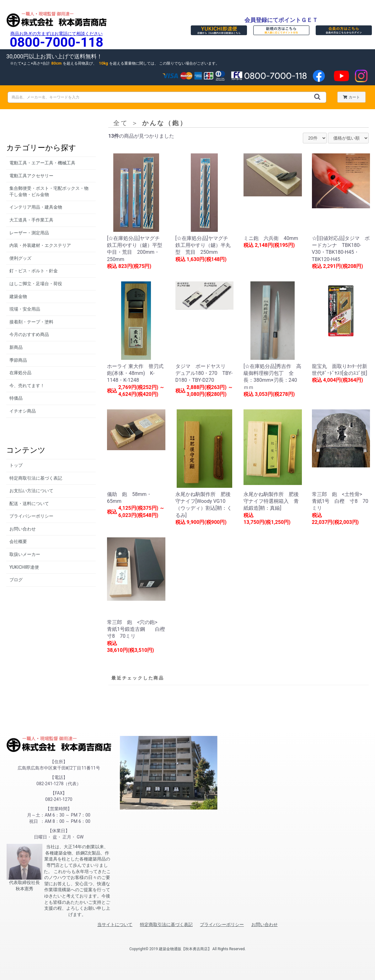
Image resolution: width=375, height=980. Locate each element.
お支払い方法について (31, 491)
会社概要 (18, 541)
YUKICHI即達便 (24, 567)
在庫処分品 (20, 373)
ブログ (16, 580)
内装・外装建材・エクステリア (40, 245)
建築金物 (18, 296)
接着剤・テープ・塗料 (31, 322)
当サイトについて (115, 924)
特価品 (16, 398)
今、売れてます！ (27, 386)
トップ (16, 465)
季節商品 (18, 360)
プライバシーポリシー (31, 516)
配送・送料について (29, 503)
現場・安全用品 (25, 309)
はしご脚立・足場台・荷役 (36, 284)
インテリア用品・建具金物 (36, 207)
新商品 (16, 347)
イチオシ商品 (23, 411)
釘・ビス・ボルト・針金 (34, 271)
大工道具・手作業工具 (31, 220)
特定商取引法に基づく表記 (36, 478)
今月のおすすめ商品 (29, 334)
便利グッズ (20, 258)
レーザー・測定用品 (29, 233)
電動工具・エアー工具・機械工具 (42, 163)
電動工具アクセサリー (31, 176)
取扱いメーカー (25, 554)
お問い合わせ (23, 529)
